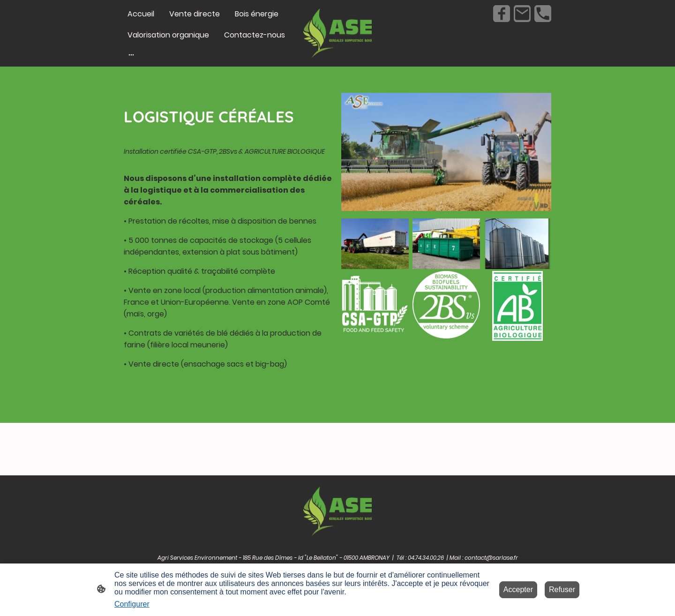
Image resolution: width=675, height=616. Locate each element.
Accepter (518, 590)
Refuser (562, 590)
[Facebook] (502, 14)
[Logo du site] (338, 33)
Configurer (132, 604)
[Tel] (543, 14)
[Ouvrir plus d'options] (131, 54)
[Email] (522, 14)
